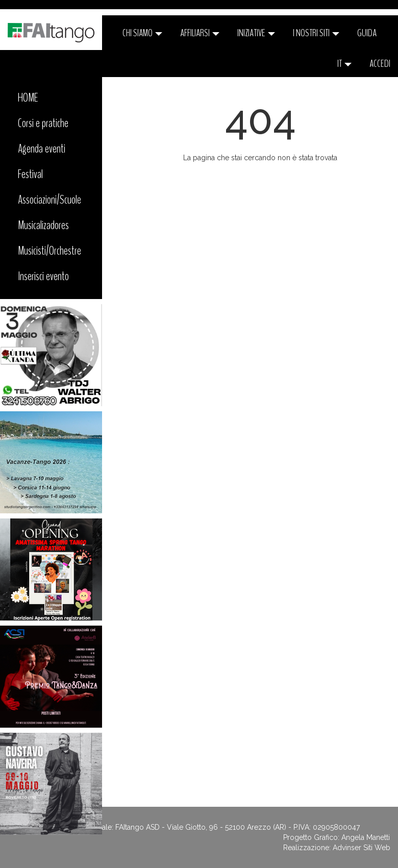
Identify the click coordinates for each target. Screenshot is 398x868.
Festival (30, 174)
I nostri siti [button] (316, 33)
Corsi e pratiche (43, 123)
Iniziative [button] (256, 33)
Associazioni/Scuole (49, 200)
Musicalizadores (43, 225)
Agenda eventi (42, 148)
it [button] (344, 64)
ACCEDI (380, 64)
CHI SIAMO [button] (142, 33)
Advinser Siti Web (362, 848)
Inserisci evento (43, 276)
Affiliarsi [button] (200, 33)
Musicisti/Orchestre (49, 251)
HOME (28, 97)
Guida (367, 33)
